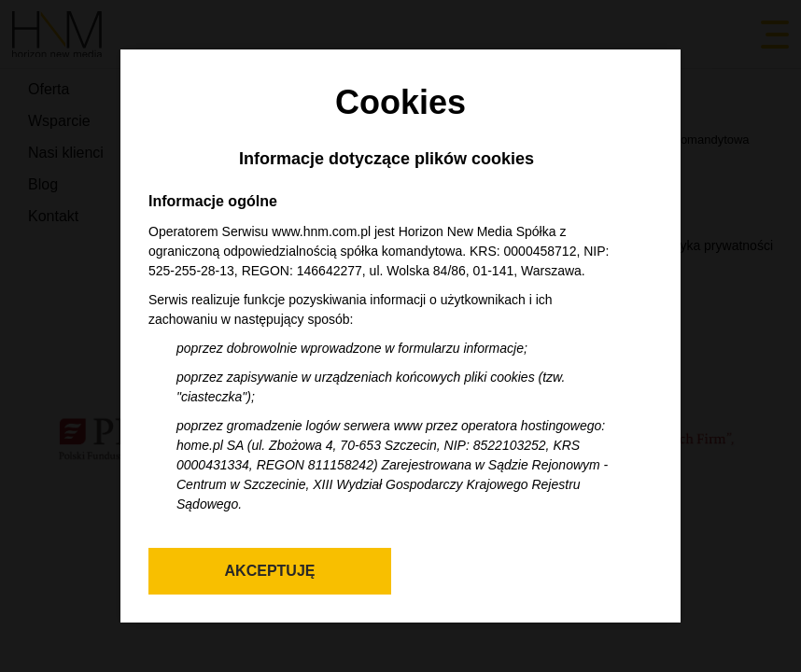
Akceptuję (270, 571)
